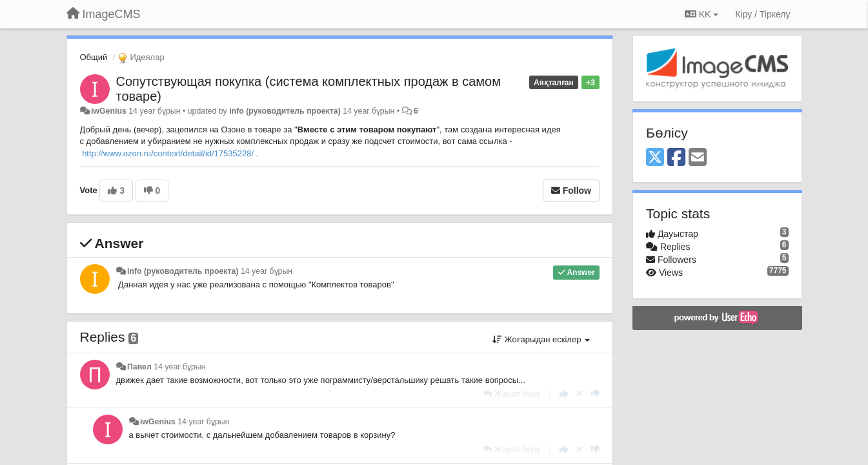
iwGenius (109, 111)
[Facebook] (676, 158)
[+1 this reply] (564, 394)
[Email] (698, 158)
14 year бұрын (267, 271)
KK (701, 14)
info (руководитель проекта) (285, 111)
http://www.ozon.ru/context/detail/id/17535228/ (168, 153)
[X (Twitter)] (655, 158)
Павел (139, 367)
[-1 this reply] (595, 394)
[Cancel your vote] (580, 394)
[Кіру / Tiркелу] (762, 14)
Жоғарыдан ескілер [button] (541, 339)
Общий (94, 57)
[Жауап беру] (512, 394)
